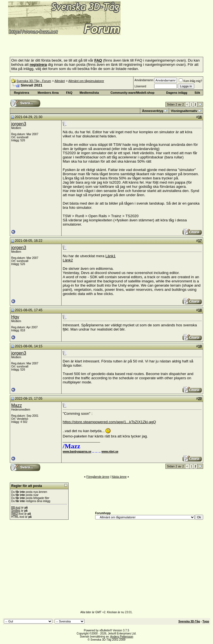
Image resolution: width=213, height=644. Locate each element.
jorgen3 (19, 124)
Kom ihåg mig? (190, 81)
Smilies (16, 511)
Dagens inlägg (177, 93)
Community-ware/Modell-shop (133, 93)
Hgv (15, 317)
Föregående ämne (98, 477)
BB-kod (16, 508)
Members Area (48, 93)
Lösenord (140, 86)
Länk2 (68, 260)
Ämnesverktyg (153, 111)
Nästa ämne (119, 477)
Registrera (22, 93)
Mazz (17, 405)
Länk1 (111, 256)
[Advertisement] (68, 44)
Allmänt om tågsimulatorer (86, 81)
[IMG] (15, 514)
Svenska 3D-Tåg (189, 621)
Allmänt (60, 81)
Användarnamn (144, 80)
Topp (206, 621)
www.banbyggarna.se (77, 452)
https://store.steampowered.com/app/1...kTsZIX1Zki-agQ (109, 422)
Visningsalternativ (184, 111)
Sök (197, 93)
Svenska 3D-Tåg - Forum (34, 81)
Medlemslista (89, 93)
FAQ (69, 93)
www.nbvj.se (110, 452)
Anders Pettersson (122, 637)
